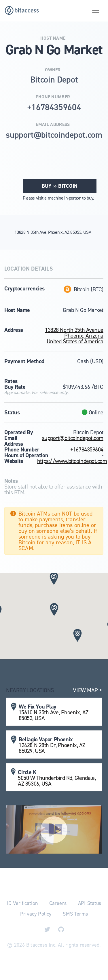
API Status (90, 903)
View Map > (87, 690)
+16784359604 (87, 449)
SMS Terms (75, 914)
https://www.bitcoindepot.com (72, 461)
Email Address (53, 125)
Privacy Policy (36, 914)
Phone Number (53, 97)
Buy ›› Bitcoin (60, 186)
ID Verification (22, 903)
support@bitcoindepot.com (73, 438)
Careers (58, 903)
